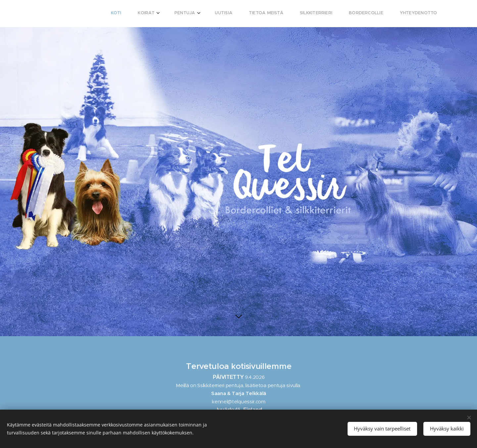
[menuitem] (318, 14)
